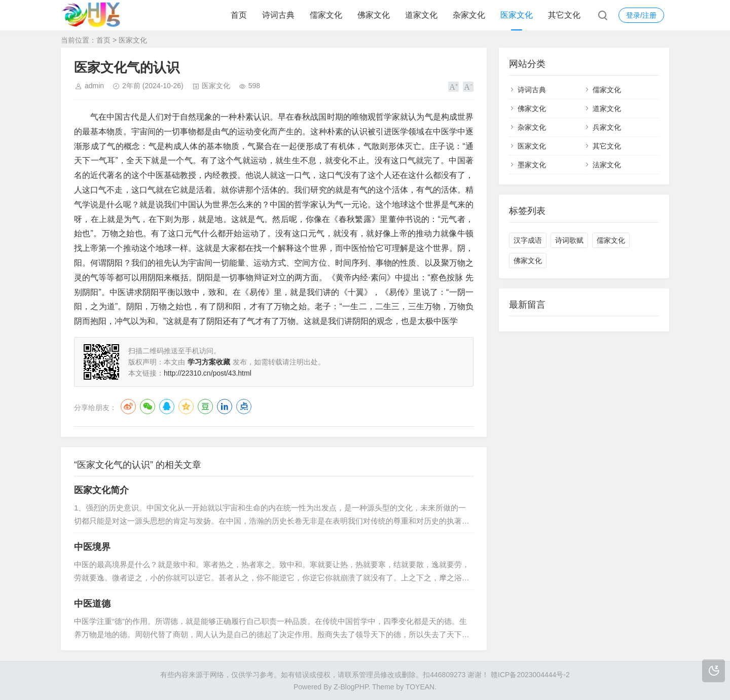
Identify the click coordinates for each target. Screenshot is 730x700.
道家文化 (421, 15)
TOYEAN (420, 687)
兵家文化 (607, 127)
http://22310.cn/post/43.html (208, 373)
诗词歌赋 (569, 240)
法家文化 (607, 165)
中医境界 (92, 547)
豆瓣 (205, 407)
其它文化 (564, 15)
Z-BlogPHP (351, 687)
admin (94, 86)
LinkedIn (225, 407)
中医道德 (92, 604)
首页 (239, 15)
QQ (167, 407)
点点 (244, 407)
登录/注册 (641, 15)
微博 (128, 407)
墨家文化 (532, 165)
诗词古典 (278, 15)
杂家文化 (469, 15)
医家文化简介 (101, 490)
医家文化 (517, 15)
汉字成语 (528, 240)
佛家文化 (374, 15)
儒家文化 (326, 15)
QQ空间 (186, 407)
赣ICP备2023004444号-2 (530, 675)
